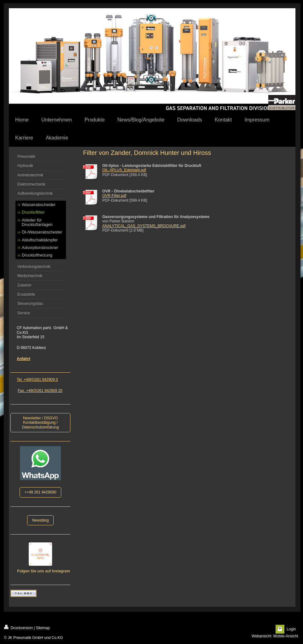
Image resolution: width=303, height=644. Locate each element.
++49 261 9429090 (41, 492)
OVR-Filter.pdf (114, 196)
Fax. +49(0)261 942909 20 (40, 391)
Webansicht (261, 636)
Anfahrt (24, 359)
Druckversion (18, 627)
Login (291, 629)
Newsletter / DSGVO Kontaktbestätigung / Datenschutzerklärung (41, 423)
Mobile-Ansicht (286, 636)
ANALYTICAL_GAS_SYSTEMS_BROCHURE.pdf (144, 226)
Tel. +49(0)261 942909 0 (37, 380)
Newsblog (41, 520)
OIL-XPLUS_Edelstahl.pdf (124, 170)
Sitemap (43, 628)
